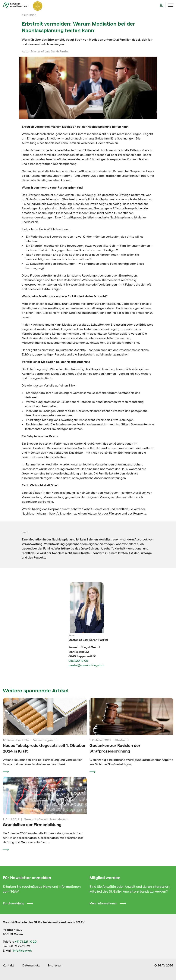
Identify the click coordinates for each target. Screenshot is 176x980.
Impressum (56, 965)
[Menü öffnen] (171, 5)
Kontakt (8, 965)
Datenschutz (31, 965)
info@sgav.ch (22, 951)
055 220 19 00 (78, 661)
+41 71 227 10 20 (26, 942)
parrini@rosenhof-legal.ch (86, 665)
